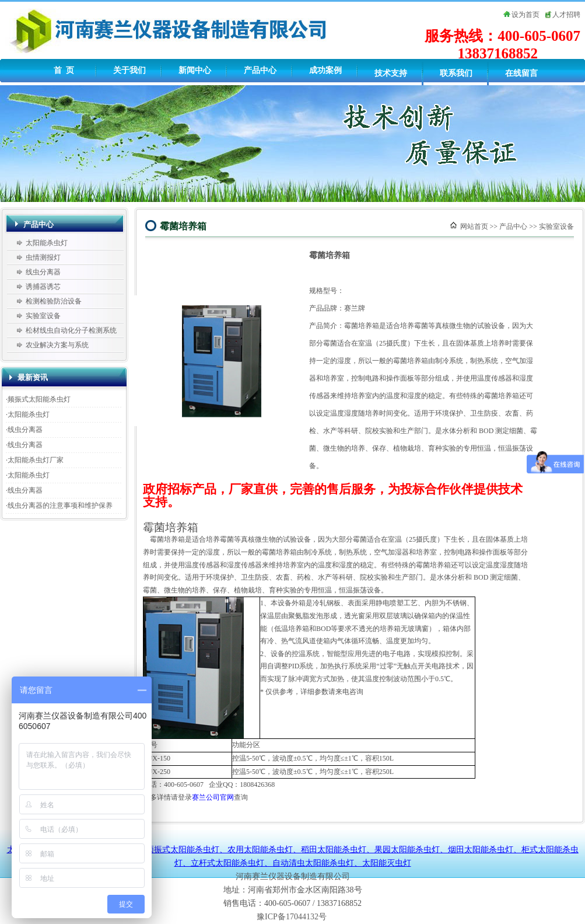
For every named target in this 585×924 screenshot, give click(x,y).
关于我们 (129, 70)
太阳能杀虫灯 (47, 243)
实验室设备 (43, 316)
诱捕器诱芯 (43, 287)
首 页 (64, 70)
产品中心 (260, 70)
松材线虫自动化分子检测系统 (71, 330)
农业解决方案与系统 (57, 345)
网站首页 (474, 226)
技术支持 (391, 73)
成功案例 (325, 70)
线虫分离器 (43, 272)
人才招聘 (566, 15)
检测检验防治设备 (54, 301)
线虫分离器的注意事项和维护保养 (60, 505)
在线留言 (521, 73)
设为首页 (526, 15)
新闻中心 (195, 70)
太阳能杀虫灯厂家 (36, 460)
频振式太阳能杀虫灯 (39, 399)
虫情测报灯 (43, 257)
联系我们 (456, 73)
